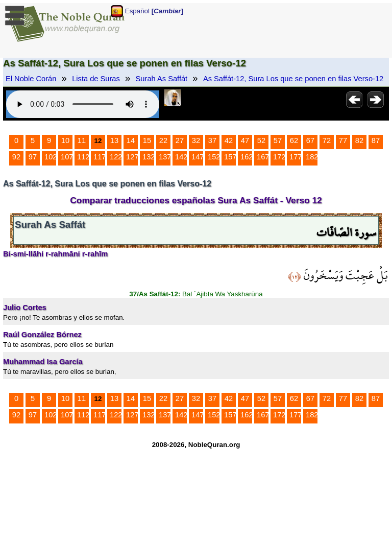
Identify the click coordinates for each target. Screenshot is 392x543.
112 (83, 157)
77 (343, 140)
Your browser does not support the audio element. (83, 104)
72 (327, 140)
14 (131, 140)
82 (359, 140)
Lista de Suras (96, 79)
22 (163, 140)
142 (181, 157)
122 (116, 157)
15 (147, 140)
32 (196, 140)
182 (312, 157)
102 (51, 157)
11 (82, 140)
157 (230, 157)
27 (180, 140)
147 (198, 157)
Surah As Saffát (162, 79)
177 (296, 157)
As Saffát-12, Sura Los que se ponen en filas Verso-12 (293, 79)
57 (278, 140)
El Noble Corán (31, 79)
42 (229, 140)
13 (114, 140)
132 (149, 157)
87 (376, 140)
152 (214, 157)
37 (212, 140)
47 (245, 140)
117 (100, 157)
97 (33, 157)
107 (67, 157)
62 (294, 140)
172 (279, 157)
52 (261, 140)
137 (165, 157)
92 (16, 157)
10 (65, 140)
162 (247, 157)
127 (132, 157)
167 (263, 157)
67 (310, 140)
